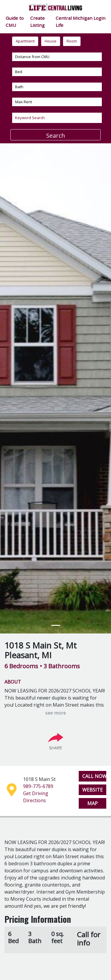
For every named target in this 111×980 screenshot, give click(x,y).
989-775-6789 (38, 786)
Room (72, 41)
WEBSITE (92, 790)
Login (99, 18)
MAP (92, 803)
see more (56, 713)
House (51, 41)
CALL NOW (94, 776)
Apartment (25, 41)
